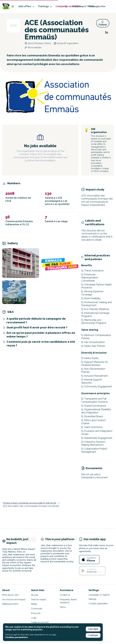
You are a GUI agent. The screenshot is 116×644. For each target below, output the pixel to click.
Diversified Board (92, 416)
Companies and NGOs (70, 6)
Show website (34, 47)
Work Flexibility (91, 298)
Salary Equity (90, 358)
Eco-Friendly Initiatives (95, 309)
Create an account (40, 622)
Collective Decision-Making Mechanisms (94, 443)
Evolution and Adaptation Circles (97, 433)
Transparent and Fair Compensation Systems (95, 400)
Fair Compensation (93, 342)
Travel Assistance (92, 271)
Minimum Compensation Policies (96, 337)
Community (37, 609)
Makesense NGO (10, 604)
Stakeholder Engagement (97, 438)
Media (34, 604)
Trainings (45, 6)
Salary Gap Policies (93, 346)
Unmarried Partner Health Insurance (97, 286)
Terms (63, 607)
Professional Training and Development (96, 304)
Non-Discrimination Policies (93, 370)
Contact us (65, 595)
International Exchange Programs (95, 315)
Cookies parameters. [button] (17, 637)
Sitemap (92, 599)
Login (34, 618)
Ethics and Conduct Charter (93, 422)
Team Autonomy (92, 427)
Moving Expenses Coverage (92, 293)
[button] (103, 23)
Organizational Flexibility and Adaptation (96, 411)
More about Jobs (11, 595)
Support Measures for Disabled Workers (95, 364)
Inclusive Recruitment (95, 376)
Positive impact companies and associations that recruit (30, 503)
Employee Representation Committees (90, 278)
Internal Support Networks (92, 381)
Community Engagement (97, 387)
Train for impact (39, 600)
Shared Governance (94, 406)
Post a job (36, 613)
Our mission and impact (14, 600)
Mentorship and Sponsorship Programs (94, 322)
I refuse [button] (93, 635)
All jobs (35, 595)
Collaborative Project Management (94, 450)
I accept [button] (93, 629)
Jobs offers (26, 6)
